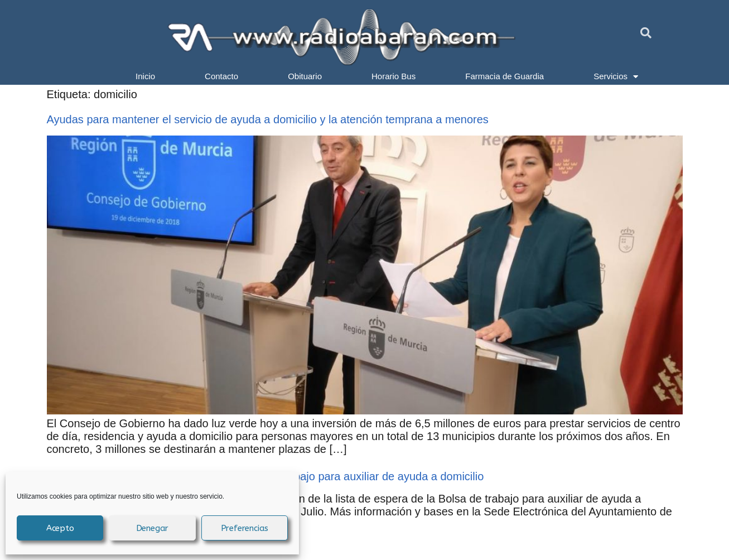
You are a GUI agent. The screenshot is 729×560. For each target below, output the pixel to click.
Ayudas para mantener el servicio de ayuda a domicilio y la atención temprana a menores (268, 119)
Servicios (616, 76)
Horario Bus (394, 76)
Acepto (60, 528)
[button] (646, 33)
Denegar (153, 528)
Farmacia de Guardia (504, 76)
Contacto (221, 76)
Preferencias (245, 528)
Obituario (305, 76)
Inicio (145, 76)
